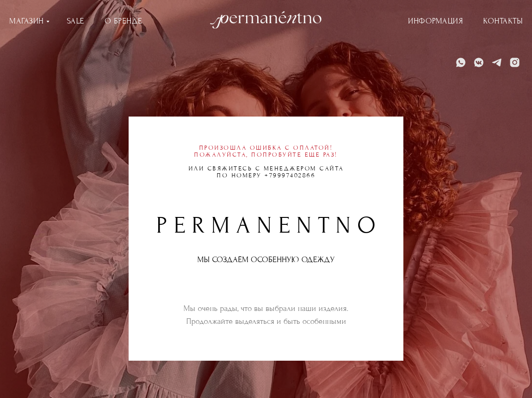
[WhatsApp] (461, 62)
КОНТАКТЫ (503, 21)
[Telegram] (497, 62)
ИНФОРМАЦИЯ (435, 21)
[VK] (479, 62)
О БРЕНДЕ (124, 21)
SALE (76, 21)
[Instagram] (515, 62)
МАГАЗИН (27, 21)
